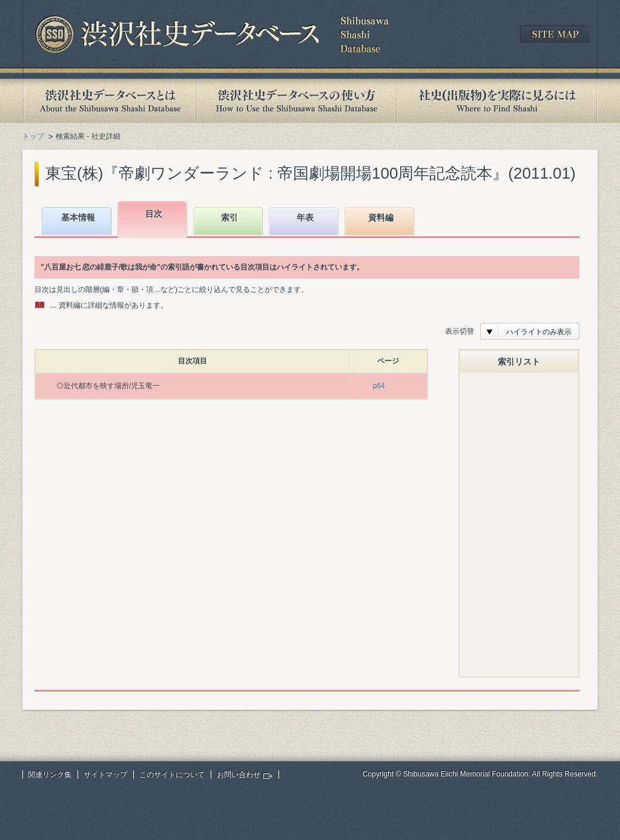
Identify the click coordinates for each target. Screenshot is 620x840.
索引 (229, 217)
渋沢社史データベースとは (109, 101)
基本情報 (78, 217)
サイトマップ (105, 775)
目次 (154, 214)
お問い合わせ (239, 775)
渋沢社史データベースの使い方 (297, 101)
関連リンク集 (50, 775)
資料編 (381, 217)
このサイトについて (172, 775)
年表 (305, 217)
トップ (33, 136)
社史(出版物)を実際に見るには (497, 101)
